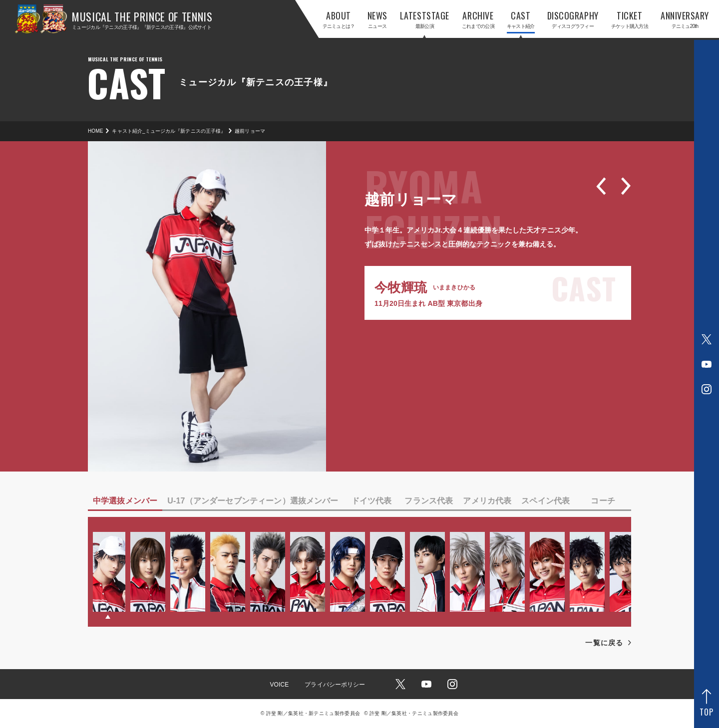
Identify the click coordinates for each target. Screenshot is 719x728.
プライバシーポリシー (335, 685)
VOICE (279, 685)
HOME (95, 131)
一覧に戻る (604, 643)
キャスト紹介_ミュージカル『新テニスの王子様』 (169, 131)
